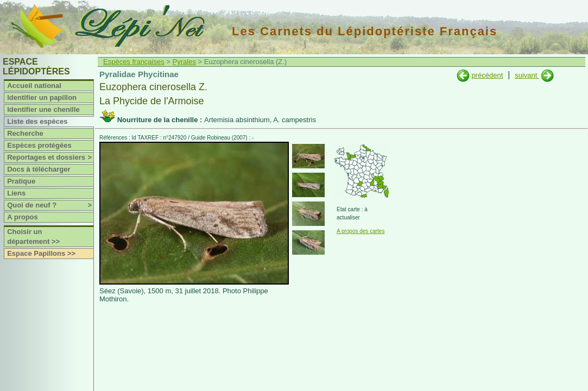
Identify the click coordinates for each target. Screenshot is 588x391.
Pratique (21, 181)
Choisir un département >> (33, 237)
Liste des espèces (37, 121)
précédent (487, 75)
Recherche (25, 133)
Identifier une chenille (43, 109)
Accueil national (34, 86)
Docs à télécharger (39, 169)
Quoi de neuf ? (50, 205)
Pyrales (184, 62)
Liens (16, 193)
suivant (527, 75)
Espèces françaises (134, 62)
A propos (23, 217)
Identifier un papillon (42, 97)
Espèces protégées (39, 145)
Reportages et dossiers (50, 157)
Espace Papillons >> (41, 253)
